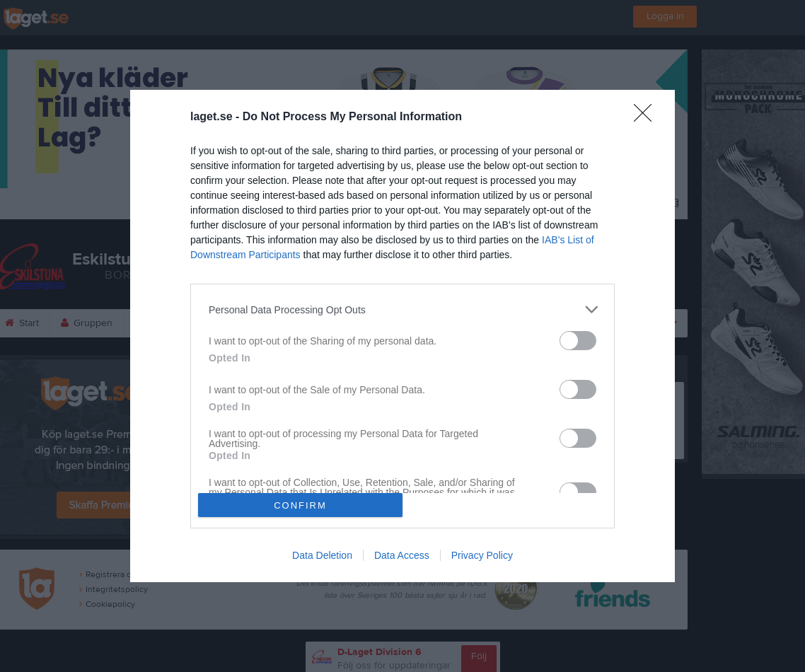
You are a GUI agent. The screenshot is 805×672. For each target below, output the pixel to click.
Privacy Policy (482, 555)
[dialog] (402, 336)
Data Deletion (322, 555)
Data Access (402, 555)
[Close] (647, 117)
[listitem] (402, 309)
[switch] (578, 341)
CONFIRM (300, 505)
